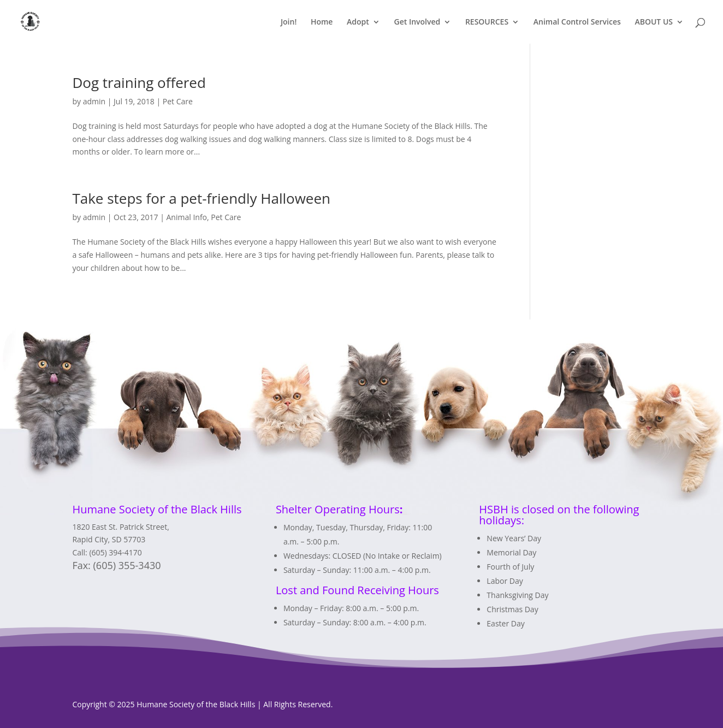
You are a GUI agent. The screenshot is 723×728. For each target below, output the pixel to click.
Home (322, 22)
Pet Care (178, 101)
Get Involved (417, 22)
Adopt (358, 22)
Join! (289, 22)
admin (94, 101)
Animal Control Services (577, 22)
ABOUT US (654, 22)
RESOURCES (487, 22)
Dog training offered (139, 82)
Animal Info (187, 217)
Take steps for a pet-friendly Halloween (201, 198)
